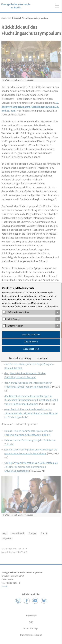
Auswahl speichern (31, 335)
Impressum (42, 358)
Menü (57, 6)
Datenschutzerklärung (20, 358)
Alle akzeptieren (31, 349)
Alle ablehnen (31, 342)
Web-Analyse (14, 319)
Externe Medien (16, 326)
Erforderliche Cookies (19, 312)
